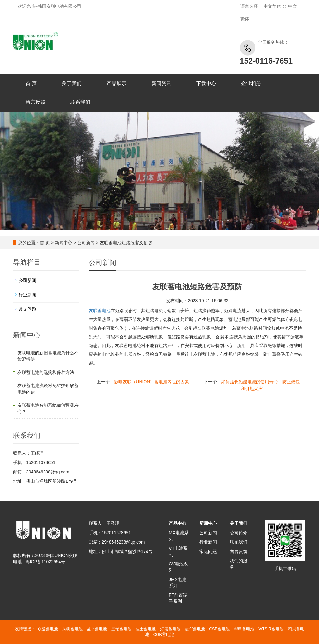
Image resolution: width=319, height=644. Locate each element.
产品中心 (178, 523)
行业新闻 (27, 295)
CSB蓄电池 (219, 629)
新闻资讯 (161, 83)
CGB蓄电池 (164, 634)
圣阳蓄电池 (97, 629)
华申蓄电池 (244, 629)
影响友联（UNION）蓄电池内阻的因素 (152, 382)
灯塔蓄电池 (170, 629)
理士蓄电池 (146, 629)
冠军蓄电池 (195, 629)
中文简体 (272, 6)
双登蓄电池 (48, 629)
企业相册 (251, 83)
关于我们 (72, 83)
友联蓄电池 (100, 311)
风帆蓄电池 (72, 629)
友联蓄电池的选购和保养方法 (46, 372)
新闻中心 (64, 243)
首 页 (31, 83)
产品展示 (117, 83)
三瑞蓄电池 (121, 629)
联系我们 (80, 102)
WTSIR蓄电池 (271, 629)
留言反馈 (36, 102)
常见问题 (27, 309)
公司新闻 (86, 243)
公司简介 (239, 533)
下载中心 (206, 83)
